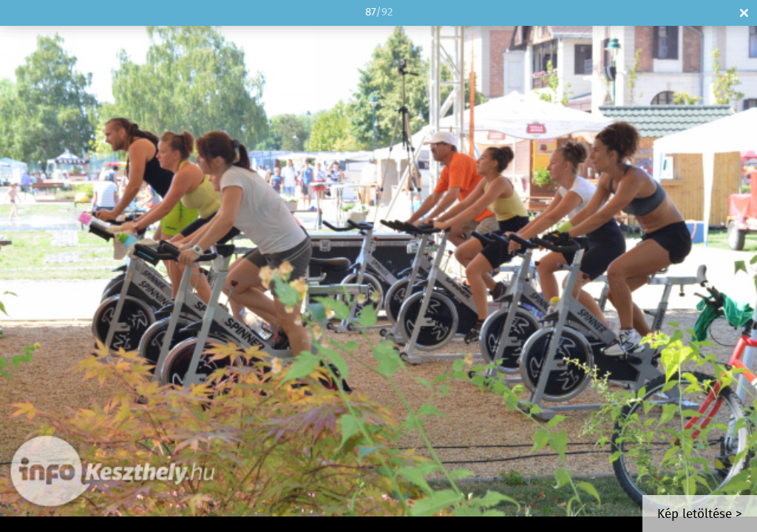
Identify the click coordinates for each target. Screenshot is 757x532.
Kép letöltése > (700, 515)
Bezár (744, 13)
